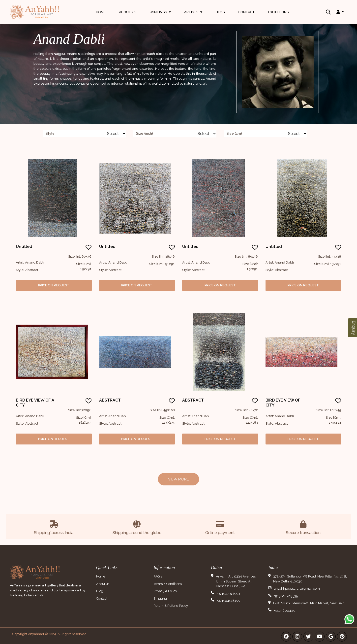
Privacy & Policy (165, 591)
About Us (128, 11)
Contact (247, 11)
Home (101, 11)
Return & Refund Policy (171, 606)
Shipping (160, 598)
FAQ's (158, 576)
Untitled (24, 247)
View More (178, 479)
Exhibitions (278, 11)
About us (103, 584)
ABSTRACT (110, 400)
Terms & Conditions (168, 584)
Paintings (160, 16)
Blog (220, 11)
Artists (193, 16)
